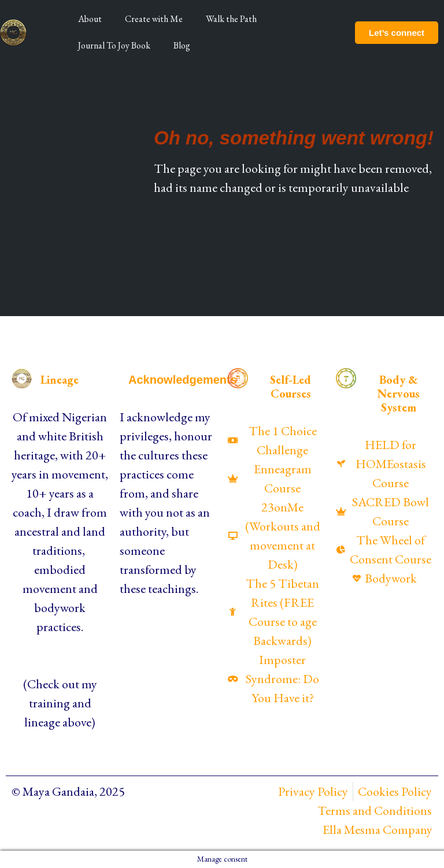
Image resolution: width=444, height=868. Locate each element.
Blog (182, 45)
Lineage (60, 380)
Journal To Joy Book (114, 45)
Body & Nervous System (399, 394)
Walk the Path (231, 19)
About (90, 19)
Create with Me (154, 19)
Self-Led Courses (291, 387)
